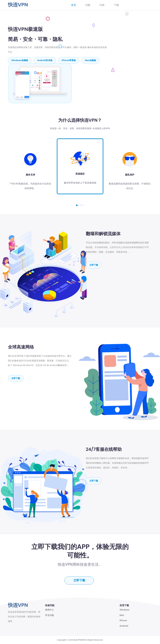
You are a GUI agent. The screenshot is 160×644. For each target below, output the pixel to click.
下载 (116, 5)
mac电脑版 (91, 60)
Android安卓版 (45, 60)
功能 (88, 5)
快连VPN (18, 5)
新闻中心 (50, 610)
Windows (125, 610)
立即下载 (94, 265)
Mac (122, 615)
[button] (77, 205)
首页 (74, 5)
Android (124, 626)
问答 (102, 5)
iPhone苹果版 (69, 60)
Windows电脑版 (20, 60)
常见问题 (50, 615)
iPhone (123, 621)
